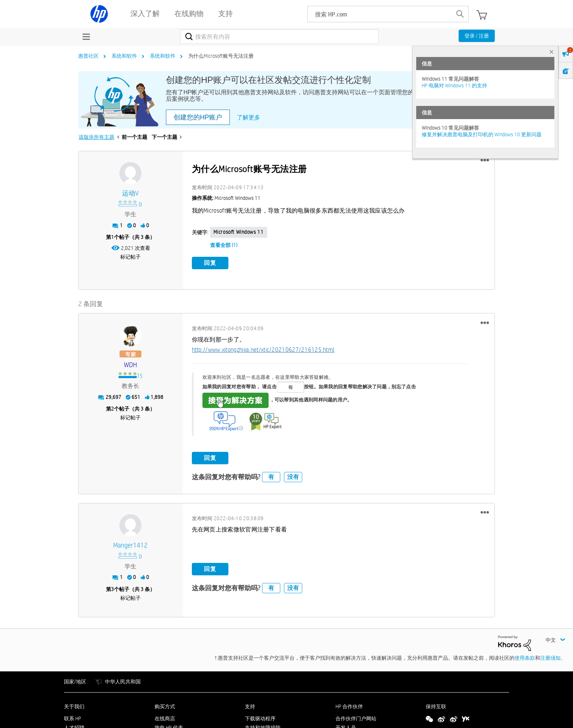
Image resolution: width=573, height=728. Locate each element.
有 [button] (271, 477)
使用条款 (525, 658)
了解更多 (248, 117)
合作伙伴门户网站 (356, 719)
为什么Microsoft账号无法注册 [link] (221, 56)
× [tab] (551, 52)
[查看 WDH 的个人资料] (131, 365)
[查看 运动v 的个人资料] (131, 193)
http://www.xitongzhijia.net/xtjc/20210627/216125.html (263, 350)
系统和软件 (124, 56)
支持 (250, 706)
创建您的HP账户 (198, 117)
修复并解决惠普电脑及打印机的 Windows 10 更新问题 (482, 134)
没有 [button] (293, 477)
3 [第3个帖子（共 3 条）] (113, 589)
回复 (210, 263)
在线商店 (165, 719)
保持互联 (436, 706)
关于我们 (74, 706)
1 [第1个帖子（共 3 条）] (113, 237)
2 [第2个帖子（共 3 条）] (113, 409)
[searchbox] (380, 14)
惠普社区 (88, 56)
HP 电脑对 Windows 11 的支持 (454, 85)
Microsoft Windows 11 (239, 232)
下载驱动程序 (260, 719)
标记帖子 (130, 257)
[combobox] (279, 37)
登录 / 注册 (477, 36)
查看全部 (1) (224, 245)
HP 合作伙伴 (349, 706)
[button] (485, 160)
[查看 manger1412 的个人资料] (131, 546)
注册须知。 (553, 658)
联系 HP (73, 719)
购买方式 (165, 706)
